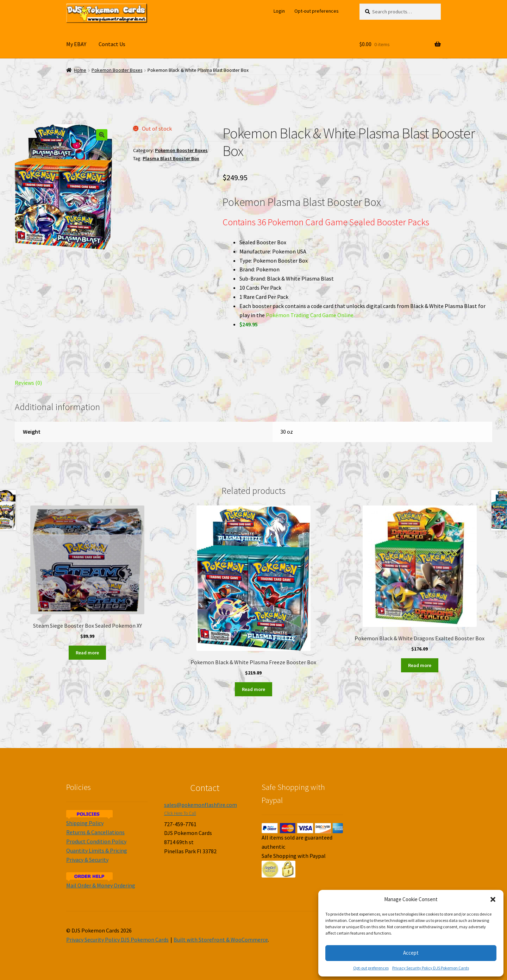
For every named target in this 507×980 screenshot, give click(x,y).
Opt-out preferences (371, 968)
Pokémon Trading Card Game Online (310, 315)
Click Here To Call (180, 813)
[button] (493, 899)
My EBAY (76, 44)
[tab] (87, 383)
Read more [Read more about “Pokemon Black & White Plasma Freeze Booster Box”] (254, 689)
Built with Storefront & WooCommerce (221, 940)
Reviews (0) (28, 383)
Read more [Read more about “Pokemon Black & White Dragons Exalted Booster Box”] (420, 665)
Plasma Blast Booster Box (171, 158)
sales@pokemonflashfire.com (201, 805)
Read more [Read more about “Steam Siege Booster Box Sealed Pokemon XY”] (87, 653)
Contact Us (112, 44)
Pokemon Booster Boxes (117, 70)
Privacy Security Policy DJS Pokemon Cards (431, 968)
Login (279, 11)
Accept (411, 953)
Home (80, 70)
